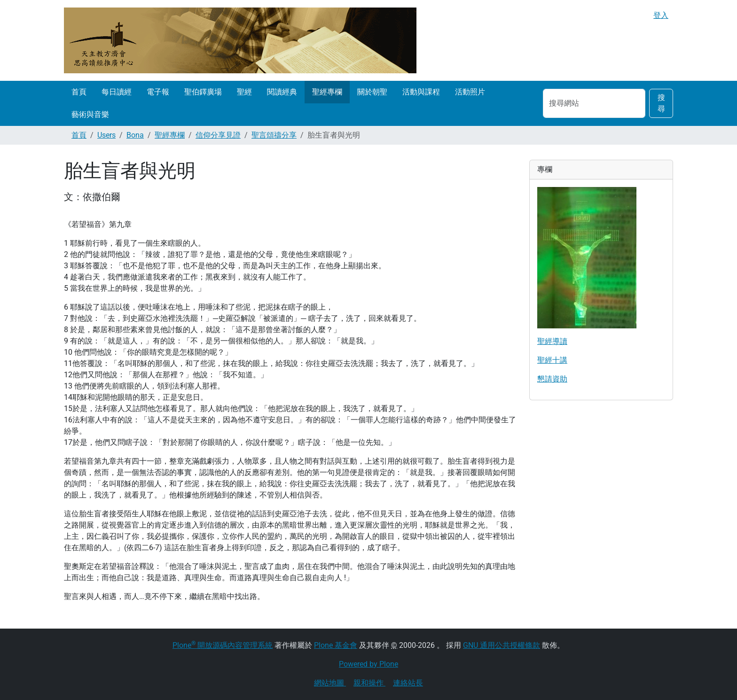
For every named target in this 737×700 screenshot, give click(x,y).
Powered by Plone (368, 664)
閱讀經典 (282, 92)
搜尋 (661, 103)
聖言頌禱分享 (274, 135)
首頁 (79, 92)
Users (106, 135)
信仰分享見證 (218, 135)
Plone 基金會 (336, 645)
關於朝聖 (372, 92)
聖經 (244, 92)
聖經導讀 (552, 341)
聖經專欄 (327, 92)
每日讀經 (117, 92)
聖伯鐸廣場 (203, 92)
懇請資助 (552, 379)
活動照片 (470, 92)
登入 (661, 15)
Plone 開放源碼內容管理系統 (223, 645)
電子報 (158, 92)
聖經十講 (552, 360)
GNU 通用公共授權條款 (502, 645)
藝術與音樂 (90, 114)
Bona (135, 135)
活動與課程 (421, 92)
